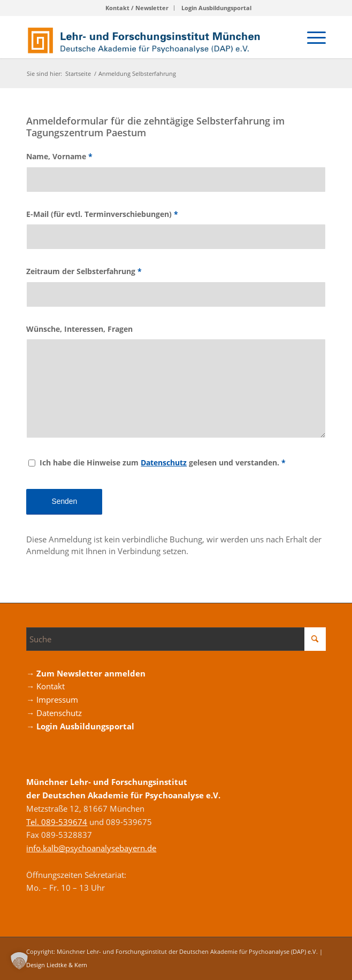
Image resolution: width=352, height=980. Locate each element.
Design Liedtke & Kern (57, 965)
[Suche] (176, 639)
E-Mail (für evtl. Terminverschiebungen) (102, 214)
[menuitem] (137, 8)
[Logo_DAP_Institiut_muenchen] (146, 37)
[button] (19, 961)
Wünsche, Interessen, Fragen (79, 329)
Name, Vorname (59, 156)
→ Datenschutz (54, 713)
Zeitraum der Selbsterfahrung (84, 271)
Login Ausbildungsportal (216, 8)
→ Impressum (52, 699)
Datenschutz (164, 462)
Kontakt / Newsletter (137, 8)
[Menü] (311, 37)
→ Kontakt (45, 686)
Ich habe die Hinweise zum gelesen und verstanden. (163, 462)
